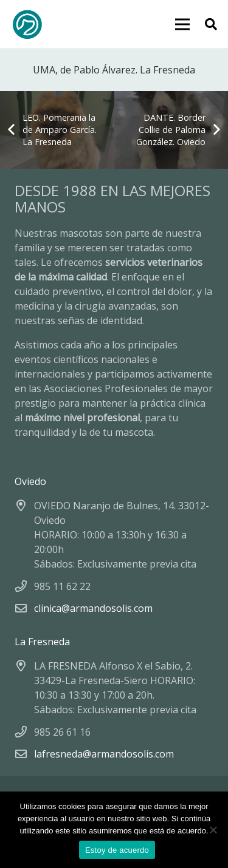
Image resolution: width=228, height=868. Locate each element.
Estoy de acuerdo (117, 850)
